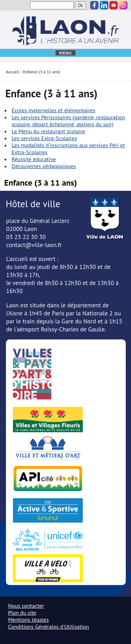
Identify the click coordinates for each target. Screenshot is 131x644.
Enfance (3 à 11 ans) (42, 72)
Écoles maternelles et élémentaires (53, 110)
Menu (65, 53)
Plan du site (22, 613)
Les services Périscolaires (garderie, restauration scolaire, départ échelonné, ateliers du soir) (68, 121)
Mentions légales (28, 620)
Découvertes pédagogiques (44, 166)
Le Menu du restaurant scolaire (48, 131)
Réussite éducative (34, 159)
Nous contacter (26, 606)
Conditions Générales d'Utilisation (49, 627)
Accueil (13, 72)
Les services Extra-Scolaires (44, 138)
